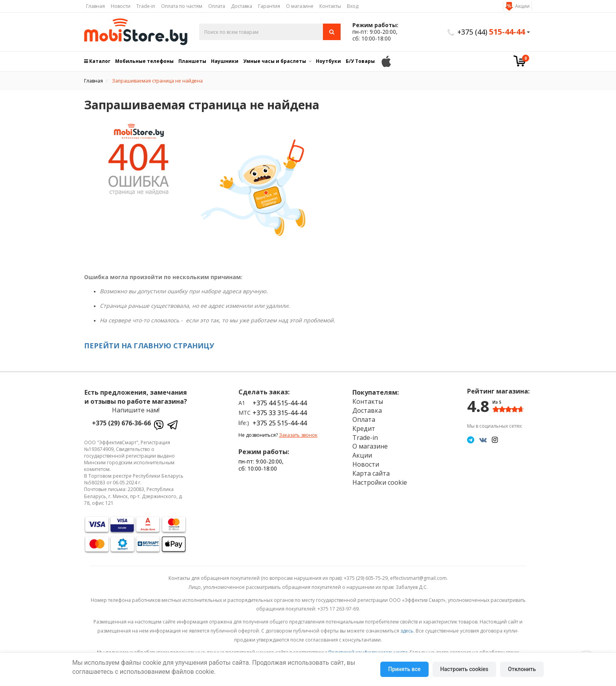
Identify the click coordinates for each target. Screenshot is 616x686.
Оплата (217, 6)
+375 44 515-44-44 (280, 403)
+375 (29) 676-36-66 (121, 423)
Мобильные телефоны (144, 61)
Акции (522, 6)
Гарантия (269, 6)
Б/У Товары (360, 61)
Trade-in (146, 6)
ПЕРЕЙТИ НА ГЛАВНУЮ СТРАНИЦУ (149, 346)
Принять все (404, 669)
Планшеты (192, 61)
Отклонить (522, 669)
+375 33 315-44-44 (280, 413)
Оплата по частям (182, 6)
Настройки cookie (380, 482)
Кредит (364, 429)
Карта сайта (371, 473)
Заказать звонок (298, 435)
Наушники (225, 61)
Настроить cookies (464, 669)
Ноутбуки (328, 61)
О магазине (300, 6)
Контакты (330, 6)
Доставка (242, 6)
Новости (121, 6)
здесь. (407, 631)
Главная (95, 6)
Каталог (97, 61)
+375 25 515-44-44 (280, 423)
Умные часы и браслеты (275, 61)
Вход (353, 6)
